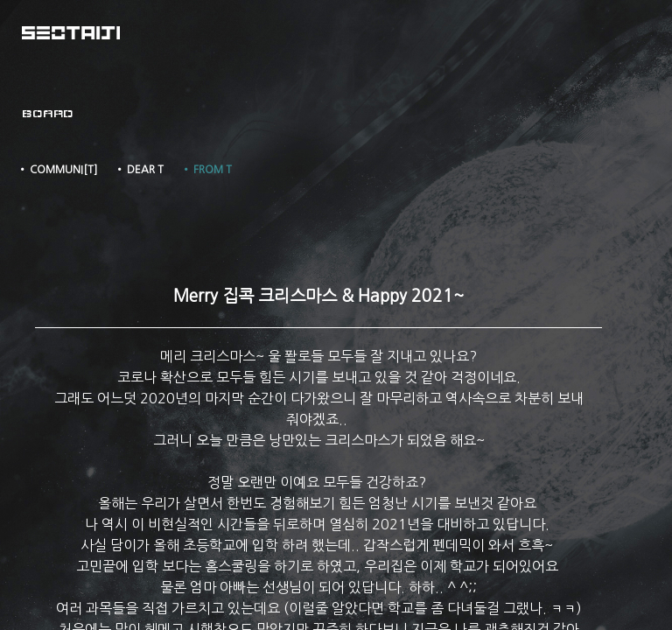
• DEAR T (139, 170)
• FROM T (206, 170)
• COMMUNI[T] (57, 170)
